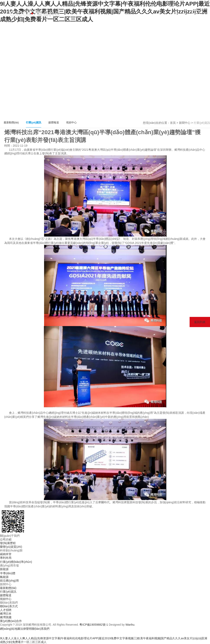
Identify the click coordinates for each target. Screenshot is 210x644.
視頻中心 (71, 122)
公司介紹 (6, 539)
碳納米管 (6, 554)
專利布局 (6, 558)
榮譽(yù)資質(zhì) (11, 547)
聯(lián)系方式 (9, 606)
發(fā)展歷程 (8, 543)
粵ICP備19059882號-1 (94, 625)
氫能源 (4, 577)
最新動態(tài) (11, 122)
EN (185, 14)
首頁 (173, 123)
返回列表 (200, 322)
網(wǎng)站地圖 (10, 629)
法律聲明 (26, 629)
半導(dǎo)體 (8, 573)
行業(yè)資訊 (34, 122)
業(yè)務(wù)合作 (11, 621)
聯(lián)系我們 (41, 629)
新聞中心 (185, 123)
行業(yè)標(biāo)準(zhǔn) (16, 562)
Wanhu (130, 625)
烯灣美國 (6, 617)
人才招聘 (6, 610)
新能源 (4, 569)
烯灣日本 (6, 614)
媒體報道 (54, 122)
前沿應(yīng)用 (9, 581)
